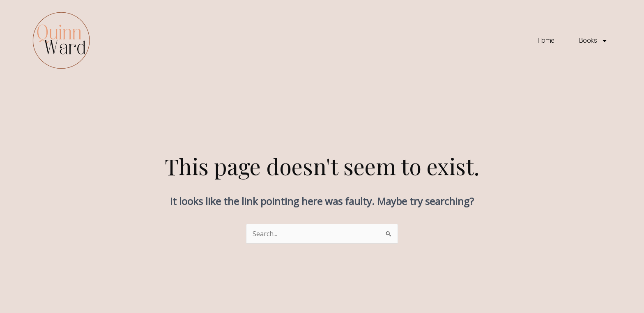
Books (593, 41)
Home (546, 40)
